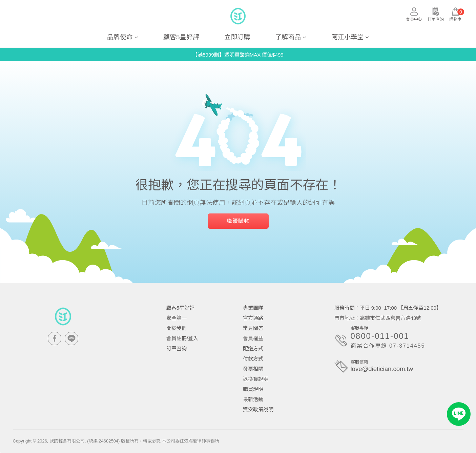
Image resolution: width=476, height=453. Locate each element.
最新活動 (253, 399)
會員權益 (253, 338)
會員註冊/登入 (182, 338)
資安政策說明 (258, 409)
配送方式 (253, 348)
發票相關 (253, 369)
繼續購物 (238, 221)
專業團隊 (253, 308)
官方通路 (253, 318)
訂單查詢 (177, 348)
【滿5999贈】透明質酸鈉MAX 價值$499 (238, 55)
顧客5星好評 (181, 37)
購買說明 (253, 389)
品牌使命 (123, 37)
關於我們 (177, 328)
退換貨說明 (256, 379)
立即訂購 (237, 37)
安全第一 (177, 318)
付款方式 (253, 359)
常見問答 (253, 328)
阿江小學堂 (350, 37)
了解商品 (291, 37)
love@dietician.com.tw (383, 369)
